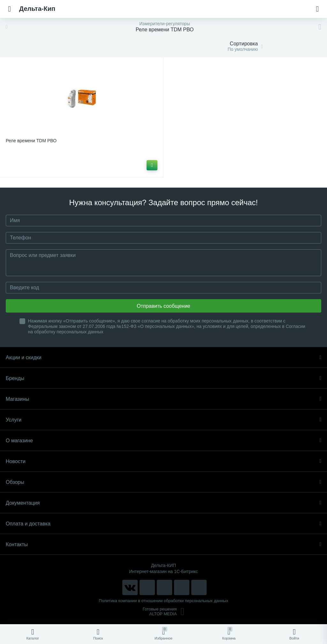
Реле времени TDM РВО (31, 141)
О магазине (163, 441)
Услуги (163, 420)
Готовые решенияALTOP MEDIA (164, 611)
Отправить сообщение (163, 306)
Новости (163, 461)
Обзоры (163, 482)
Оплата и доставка (163, 524)
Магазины (163, 399)
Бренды (163, 378)
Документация (163, 503)
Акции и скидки (163, 357)
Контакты (163, 544)
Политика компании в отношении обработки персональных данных (163, 601)
